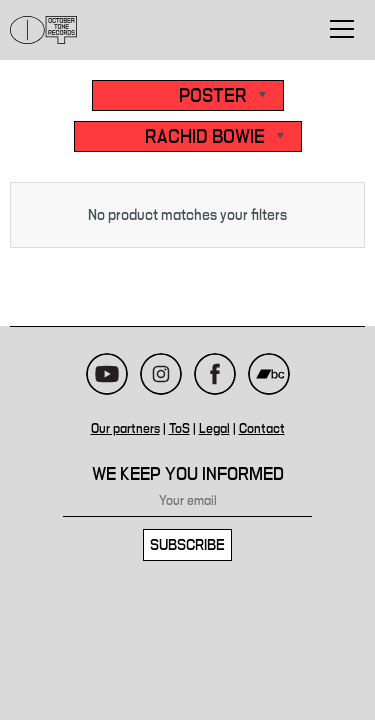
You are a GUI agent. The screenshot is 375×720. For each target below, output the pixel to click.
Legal (214, 429)
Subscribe (187, 545)
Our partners (125, 429)
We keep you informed (188, 474)
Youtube (107, 374)
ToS (179, 429)
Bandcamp (269, 374)
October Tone (44, 30)
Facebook (215, 374)
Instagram (161, 374)
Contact (262, 429)
